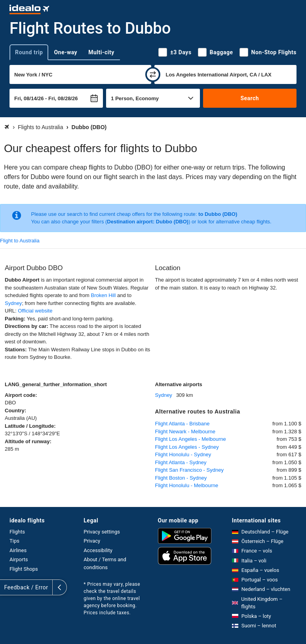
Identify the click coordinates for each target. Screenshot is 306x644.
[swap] (153, 74)
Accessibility (98, 550)
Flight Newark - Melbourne (185, 432)
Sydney (13, 303)
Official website (35, 311)
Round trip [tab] (29, 52)
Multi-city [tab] (101, 52)
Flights (17, 532)
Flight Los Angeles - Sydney (187, 447)
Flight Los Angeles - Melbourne (191, 439)
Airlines (18, 550)
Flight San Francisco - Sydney (189, 470)
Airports (19, 559)
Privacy (92, 541)
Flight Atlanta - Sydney (181, 462)
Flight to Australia (20, 241)
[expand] (7, 587)
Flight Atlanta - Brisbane (182, 424)
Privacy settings (102, 532)
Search (250, 98)
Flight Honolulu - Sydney (183, 454)
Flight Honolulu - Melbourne (187, 485)
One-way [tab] (66, 52)
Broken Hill (104, 295)
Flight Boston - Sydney (181, 478)
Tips (14, 541)
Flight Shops (24, 569)
